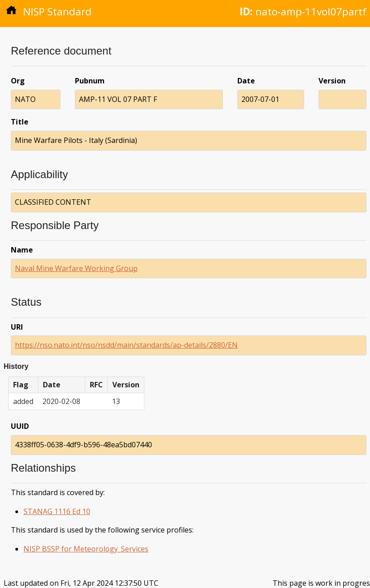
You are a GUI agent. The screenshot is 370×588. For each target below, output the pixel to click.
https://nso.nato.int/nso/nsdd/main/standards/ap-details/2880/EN (126, 345)
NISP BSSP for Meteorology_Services (86, 549)
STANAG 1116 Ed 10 (57, 511)
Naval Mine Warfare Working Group (76, 268)
